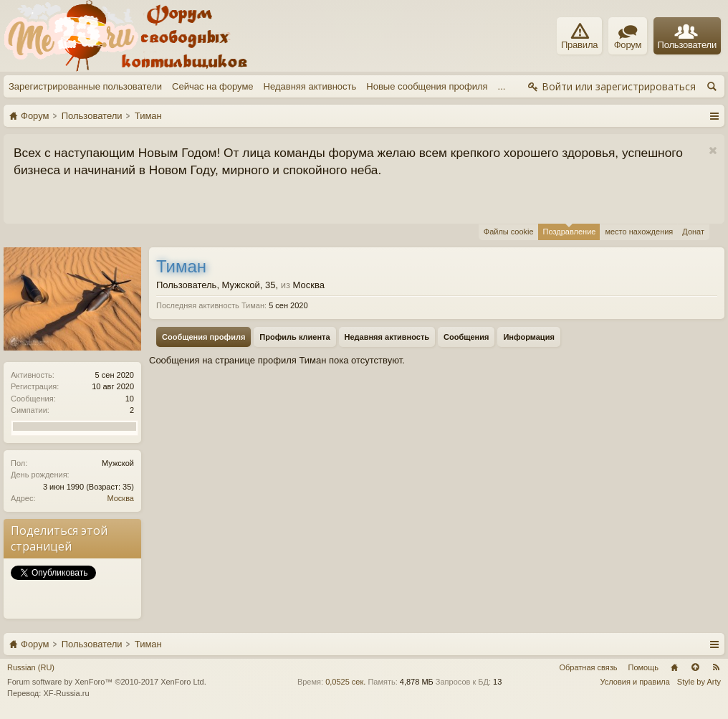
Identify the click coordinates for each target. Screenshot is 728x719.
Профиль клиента (294, 337)
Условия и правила (635, 682)
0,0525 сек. (345, 682)
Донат (693, 232)
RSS (716, 667)
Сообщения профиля (203, 337)
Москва (120, 498)
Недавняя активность (310, 86)
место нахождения (639, 232)
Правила (579, 37)
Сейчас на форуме (213, 86)
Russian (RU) (31, 667)
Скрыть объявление (713, 151)
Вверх (695, 667)
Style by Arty (699, 682)
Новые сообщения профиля (427, 86)
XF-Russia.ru (66, 693)
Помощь (644, 667)
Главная (674, 667)
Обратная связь (588, 667)
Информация (528, 337)
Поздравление (570, 230)
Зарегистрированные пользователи (85, 86)
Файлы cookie (509, 232)
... (502, 86)
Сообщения (466, 337)
